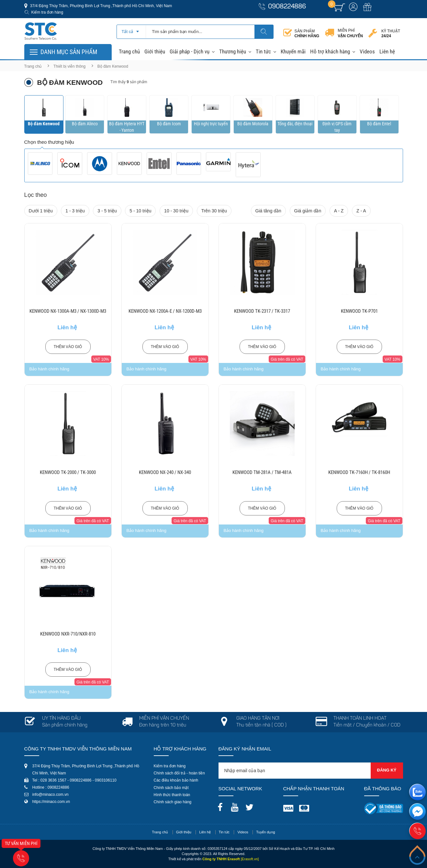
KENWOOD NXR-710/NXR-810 (68, 634)
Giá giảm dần (308, 211)
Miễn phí (350, 33)
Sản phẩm (307, 34)
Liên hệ (387, 51)
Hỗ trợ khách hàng (330, 51)
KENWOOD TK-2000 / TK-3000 (68, 472)
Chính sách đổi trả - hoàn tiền (179, 773)
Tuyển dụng (265, 832)
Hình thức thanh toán (172, 795)
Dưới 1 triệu (41, 211)
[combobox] (131, 29)
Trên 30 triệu (214, 211)
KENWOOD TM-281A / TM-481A (262, 472)
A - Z (339, 211)
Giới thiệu (155, 51)
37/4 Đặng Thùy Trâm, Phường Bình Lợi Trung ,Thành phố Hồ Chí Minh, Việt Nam (101, 6)
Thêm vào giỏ (68, 347)
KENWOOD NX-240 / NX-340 (165, 472)
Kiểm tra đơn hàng (47, 12)
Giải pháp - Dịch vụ (190, 51)
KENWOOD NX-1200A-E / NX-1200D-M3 (165, 311)
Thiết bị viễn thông (69, 66)
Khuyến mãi (293, 51)
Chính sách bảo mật (171, 788)
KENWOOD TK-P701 (359, 311)
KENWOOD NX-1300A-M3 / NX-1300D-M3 (68, 311)
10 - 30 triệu (176, 211)
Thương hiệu (233, 51)
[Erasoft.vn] (250, 859)
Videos (367, 51)
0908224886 (287, 7)
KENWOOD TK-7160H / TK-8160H (359, 472)
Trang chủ (129, 51)
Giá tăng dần (268, 211)
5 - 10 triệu (140, 211)
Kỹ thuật (391, 34)
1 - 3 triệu (75, 211)
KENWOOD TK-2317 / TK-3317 (262, 311)
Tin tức (263, 51)
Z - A (361, 211)
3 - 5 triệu (107, 211)
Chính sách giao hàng (173, 802)
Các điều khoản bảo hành (176, 780)
